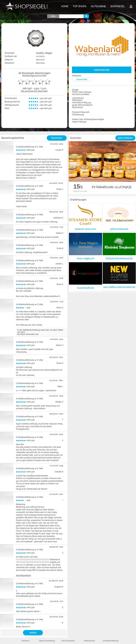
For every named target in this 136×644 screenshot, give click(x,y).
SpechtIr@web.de (23, 575)
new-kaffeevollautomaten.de (119, 287)
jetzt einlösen (125, 138)
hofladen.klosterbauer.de (119, 258)
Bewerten (57, 138)
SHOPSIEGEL (118, 6)
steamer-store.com (85, 229)
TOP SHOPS (79, 6)
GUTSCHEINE (98, 6)
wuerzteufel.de (85, 288)
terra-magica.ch (85, 258)
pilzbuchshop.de (119, 229)
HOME (65, 6)
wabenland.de (102, 70)
